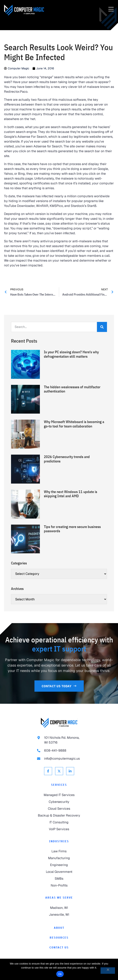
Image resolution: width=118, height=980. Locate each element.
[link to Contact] (59, 948)
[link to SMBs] (59, 879)
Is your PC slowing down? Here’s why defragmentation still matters (71, 354)
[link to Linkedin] (70, 771)
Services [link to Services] (59, 785)
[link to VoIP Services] (59, 829)
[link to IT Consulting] (59, 822)
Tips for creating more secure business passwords (72, 529)
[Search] (102, 327)
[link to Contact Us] (59, 686)
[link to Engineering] (59, 865)
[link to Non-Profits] (59, 885)
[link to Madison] (59, 908)
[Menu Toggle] (111, 9)
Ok (60, 974)
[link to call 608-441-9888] (59, 751)
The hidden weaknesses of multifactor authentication (72, 389)
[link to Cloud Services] (59, 809)
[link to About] (59, 928)
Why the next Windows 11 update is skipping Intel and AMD (71, 494)
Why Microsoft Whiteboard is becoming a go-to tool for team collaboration (74, 424)
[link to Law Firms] (59, 851)
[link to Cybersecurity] (59, 802)
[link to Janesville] (59, 915)
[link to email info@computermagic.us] (59, 759)
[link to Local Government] (59, 872)
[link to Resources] (59, 938)
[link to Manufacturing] (59, 858)
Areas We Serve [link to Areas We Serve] (59, 898)
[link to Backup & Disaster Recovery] (59, 816)
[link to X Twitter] (59, 771)
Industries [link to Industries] (59, 841)
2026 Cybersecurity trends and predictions (67, 459)
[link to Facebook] (48, 771)
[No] (108, 971)
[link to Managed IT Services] (59, 795)
